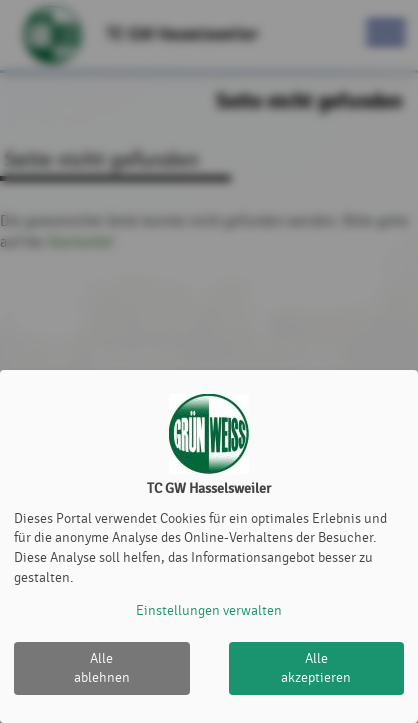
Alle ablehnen (102, 668)
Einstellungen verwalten (209, 610)
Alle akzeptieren (316, 668)
